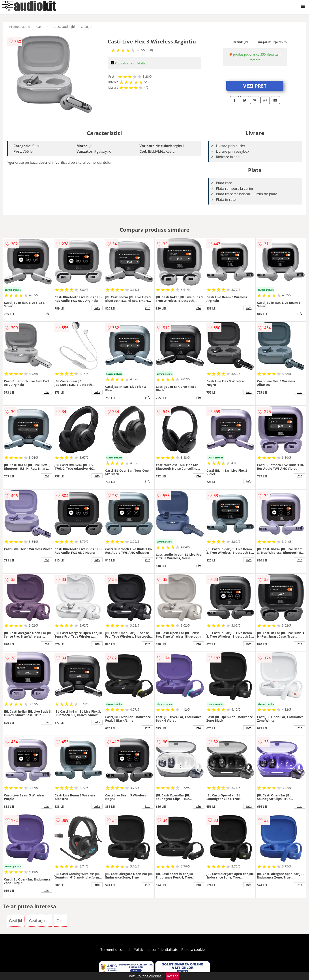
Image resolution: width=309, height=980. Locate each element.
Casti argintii (39, 921)
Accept (172, 976)
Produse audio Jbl (62, 27)
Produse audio (20, 27)
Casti (40, 27)
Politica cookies (194, 950)
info (47, 314)
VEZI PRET (255, 86)
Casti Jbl (87, 27)
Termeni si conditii (115, 950)
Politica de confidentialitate (156, 950)
